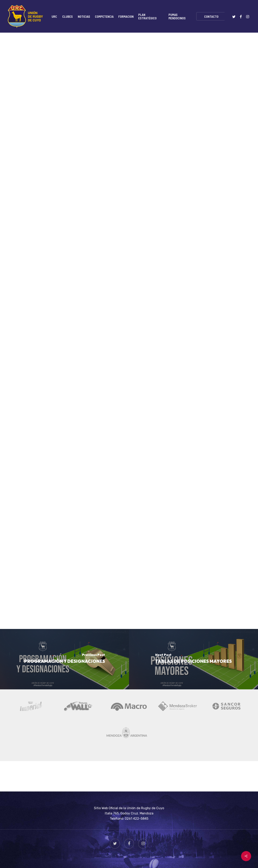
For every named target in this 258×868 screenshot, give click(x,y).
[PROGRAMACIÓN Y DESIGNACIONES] (64, 659)
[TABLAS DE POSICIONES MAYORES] (193, 659)
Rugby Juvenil (81, 51)
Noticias (57, 51)
